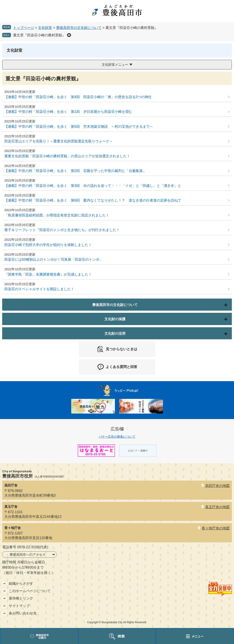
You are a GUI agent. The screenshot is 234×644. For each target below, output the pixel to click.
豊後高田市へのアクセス (28, 555)
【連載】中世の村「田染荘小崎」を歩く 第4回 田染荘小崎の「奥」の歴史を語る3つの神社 (78, 97)
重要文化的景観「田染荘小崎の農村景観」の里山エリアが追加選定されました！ (67, 156)
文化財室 (45, 28)
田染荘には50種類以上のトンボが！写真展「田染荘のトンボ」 (54, 259)
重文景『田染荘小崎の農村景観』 (39, 35)
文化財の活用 (115, 333)
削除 (69, 35)
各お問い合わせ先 (23, 613)
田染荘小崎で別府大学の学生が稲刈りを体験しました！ (48, 245)
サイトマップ (19, 606)
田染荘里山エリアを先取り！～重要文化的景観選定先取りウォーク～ (59, 141)
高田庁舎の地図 (217, 486)
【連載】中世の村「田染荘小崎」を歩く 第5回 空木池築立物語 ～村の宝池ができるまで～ (79, 126)
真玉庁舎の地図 (217, 507)
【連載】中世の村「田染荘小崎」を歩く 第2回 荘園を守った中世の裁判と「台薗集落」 (75, 171)
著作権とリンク (21, 598)
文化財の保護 (115, 319)
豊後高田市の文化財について (79, 28)
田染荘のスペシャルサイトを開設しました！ (39, 289)
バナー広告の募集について (117, 437)
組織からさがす (21, 583)
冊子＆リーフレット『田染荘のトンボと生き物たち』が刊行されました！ (62, 230)
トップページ (24, 28)
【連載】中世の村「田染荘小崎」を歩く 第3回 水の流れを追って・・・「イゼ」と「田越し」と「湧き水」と (93, 186)
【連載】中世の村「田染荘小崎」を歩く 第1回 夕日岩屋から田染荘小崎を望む (68, 112)
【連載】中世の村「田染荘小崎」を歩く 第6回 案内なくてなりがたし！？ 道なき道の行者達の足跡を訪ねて (93, 200)
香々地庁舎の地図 (216, 528)
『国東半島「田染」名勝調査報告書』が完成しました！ (48, 274)
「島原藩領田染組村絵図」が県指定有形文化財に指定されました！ (57, 215)
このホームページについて (30, 591)
